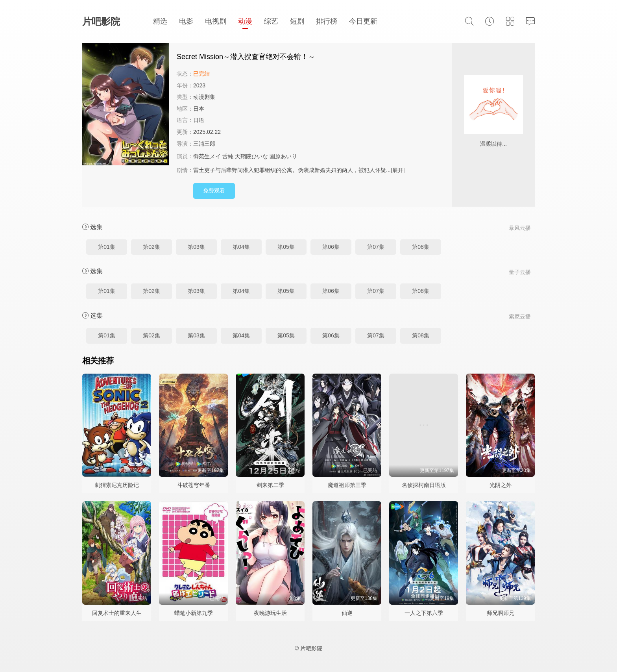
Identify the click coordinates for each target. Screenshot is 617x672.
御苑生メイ (207, 156)
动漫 (245, 21)
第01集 (107, 247)
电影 (186, 21)
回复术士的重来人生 (117, 613)
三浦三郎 (204, 144)
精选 (160, 21)
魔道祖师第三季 (347, 485)
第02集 (151, 247)
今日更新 (363, 21)
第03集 (196, 247)
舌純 (228, 156)
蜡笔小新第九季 (194, 613)
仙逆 (347, 613)
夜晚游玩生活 (270, 613)
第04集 (241, 247)
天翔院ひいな (251, 156)
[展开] (398, 170)
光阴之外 (501, 485)
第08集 (421, 247)
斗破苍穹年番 (194, 485)
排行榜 (327, 21)
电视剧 (216, 21)
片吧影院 (101, 21)
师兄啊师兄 (501, 613)
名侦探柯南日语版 (424, 485)
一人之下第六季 (424, 613)
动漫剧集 (204, 97)
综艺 (271, 21)
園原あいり (283, 156)
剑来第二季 (270, 485)
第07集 (376, 247)
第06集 (331, 247)
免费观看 (214, 191)
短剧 (297, 21)
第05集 (286, 247)
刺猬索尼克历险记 (117, 485)
